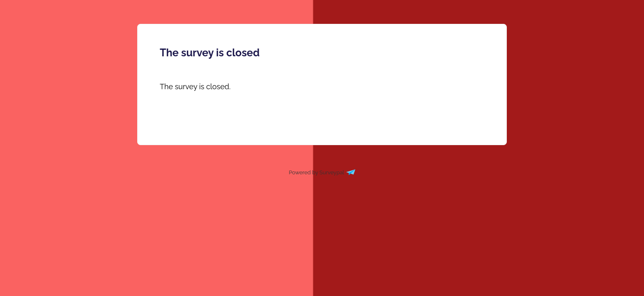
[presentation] (195, 87)
